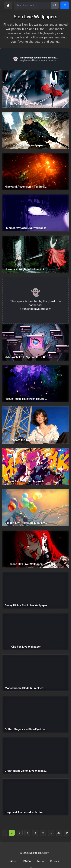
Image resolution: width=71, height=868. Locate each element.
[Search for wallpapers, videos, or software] (33, 5)
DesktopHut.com (39, 853)
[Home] (8, 5)
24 (67, 833)
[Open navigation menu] (65, 5)
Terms (41, 861)
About (14, 861)
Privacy (55, 861)
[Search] (55, 5)
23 (59, 833)
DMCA (27, 861)
